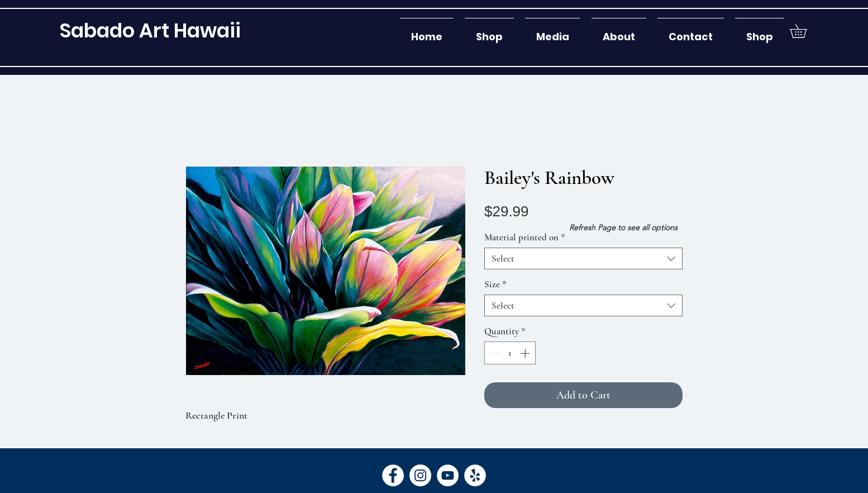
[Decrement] (494, 353)
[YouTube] (448, 475)
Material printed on (525, 237)
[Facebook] (393, 475)
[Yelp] (475, 475)
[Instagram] (420, 475)
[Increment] (526, 353)
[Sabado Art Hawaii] (150, 30)
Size (495, 284)
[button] (489, 32)
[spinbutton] (510, 353)
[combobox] (583, 259)
